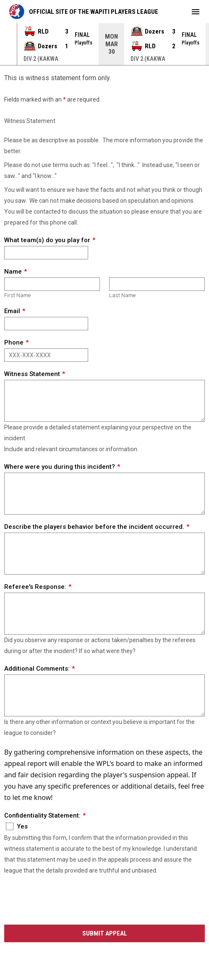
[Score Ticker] (104, 44)
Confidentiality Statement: (42, 815)
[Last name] (157, 284)
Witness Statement (32, 374)
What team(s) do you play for (47, 240)
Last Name (122, 295)
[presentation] (68, 901)
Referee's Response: (35, 587)
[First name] (52, 284)
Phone (14, 342)
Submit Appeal (105, 933)
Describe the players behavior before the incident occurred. (94, 527)
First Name (17, 295)
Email (12, 311)
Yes (17, 826)
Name (13, 272)
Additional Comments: (37, 669)
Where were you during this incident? (60, 467)
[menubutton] (196, 12)
